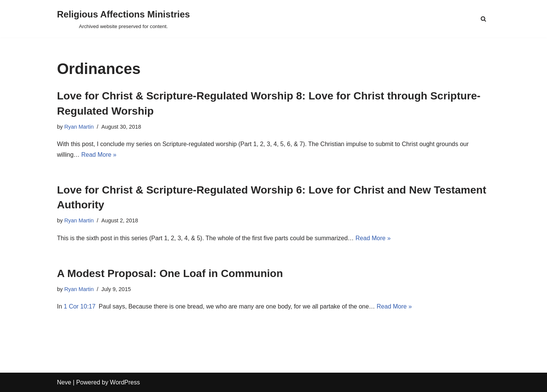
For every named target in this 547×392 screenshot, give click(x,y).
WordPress (125, 382)
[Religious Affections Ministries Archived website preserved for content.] (123, 19)
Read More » (99, 155)
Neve (64, 382)
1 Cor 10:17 (80, 306)
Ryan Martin (79, 127)
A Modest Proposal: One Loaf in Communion (170, 273)
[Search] (483, 19)
